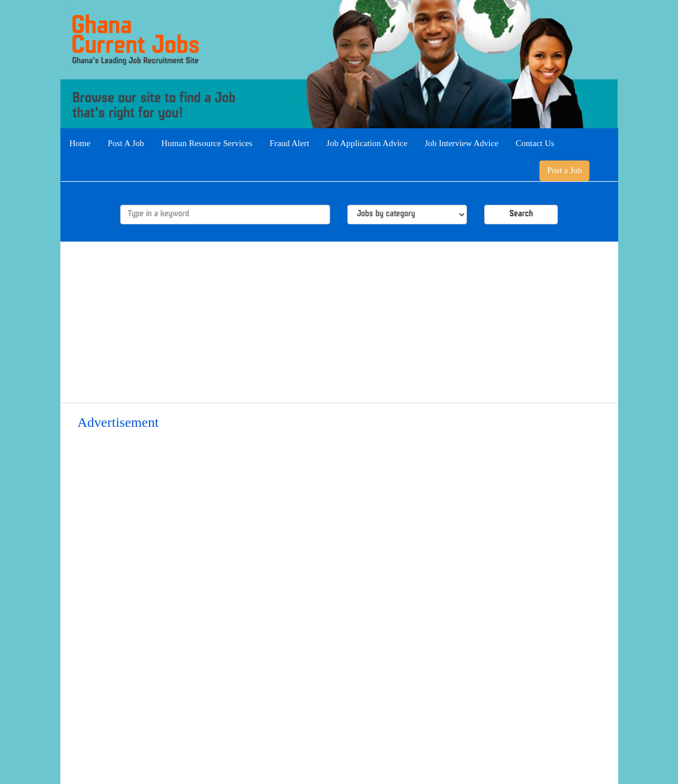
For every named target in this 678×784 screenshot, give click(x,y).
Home (80, 143)
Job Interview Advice (461, 143)
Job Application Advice (367, 143)
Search (521, 214)
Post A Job (126, 143)
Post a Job (564, 170)
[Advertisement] (339, 322)
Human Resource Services (207, 143)
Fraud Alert (290, 143)
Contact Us (535, 143)
